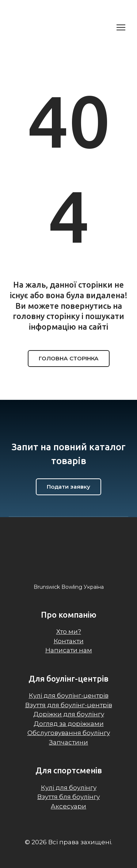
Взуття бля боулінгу (68, 797)
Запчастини (68, 742)
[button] (69, 359)
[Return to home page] (47, 27)
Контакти (69, 641)
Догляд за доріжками (69, 724)
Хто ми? (69, 632)
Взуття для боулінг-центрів (69, 705)
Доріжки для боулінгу (69, 714)
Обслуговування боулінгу (69, 733)
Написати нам (69, 650)
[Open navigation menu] (121, 27)
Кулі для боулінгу (69, 788)
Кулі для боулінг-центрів (69, 695)
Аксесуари (68, 806)
